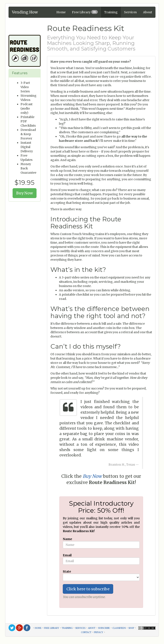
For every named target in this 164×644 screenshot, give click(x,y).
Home (61, 12)
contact (86, 632)
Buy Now (25, 193)
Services (130, 12)
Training (111, 12)
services (80, 628)
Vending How (25, 11)
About (148, 12)
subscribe (104, 628)
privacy (99, 632)
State (67, 571)
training (67, 628)
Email (67, 555)
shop (131, 628)
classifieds (119, 628)
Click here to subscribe (88, 589)
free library (52, 628)
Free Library (85, 12)
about (92, 628)
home (38, 628)
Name (67, 539)
